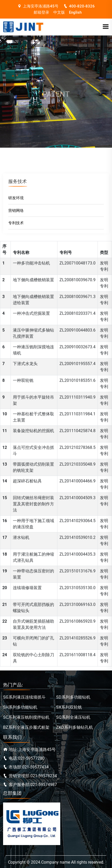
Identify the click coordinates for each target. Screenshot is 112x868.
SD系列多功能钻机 (73, 697)
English (75, 12)
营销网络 (16, 212)
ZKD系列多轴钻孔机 (75, 727)
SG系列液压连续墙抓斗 (24, 697)
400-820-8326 (79, 6)
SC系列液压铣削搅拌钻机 (26, 717)
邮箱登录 (41, 12)
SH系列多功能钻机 (20, 707)
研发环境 (16, 200)
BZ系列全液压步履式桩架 (26, 727)
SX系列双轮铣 (69, 707)
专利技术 (16, 225)
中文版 (59, 12)
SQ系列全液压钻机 (73, 717)
